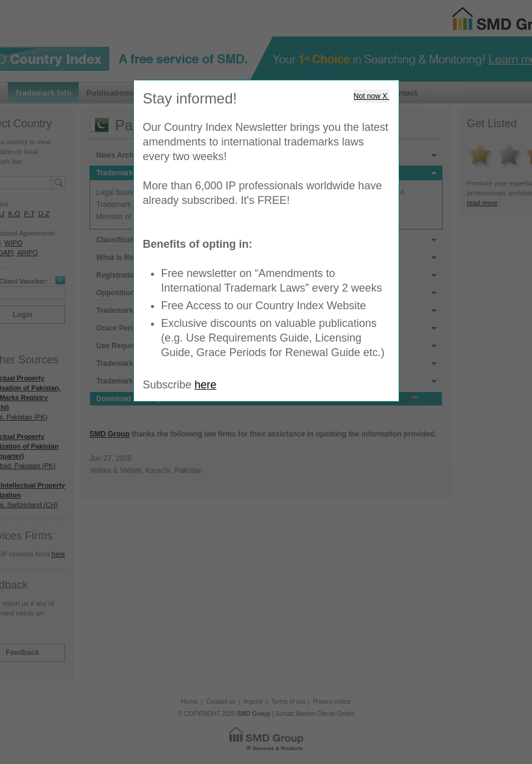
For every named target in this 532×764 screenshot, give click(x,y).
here (206, 385)
